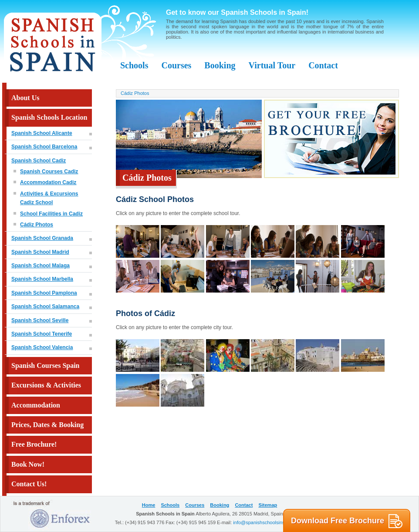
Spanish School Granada (42, 238)
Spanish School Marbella (42, 279)
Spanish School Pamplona (44, 293)
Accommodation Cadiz (48, 182)
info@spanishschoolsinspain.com (269, 522)
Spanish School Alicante (42, 133)
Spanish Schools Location (49, 117)
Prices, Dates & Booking (47, 425)
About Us (25, 98)
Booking (220, 65)
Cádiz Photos (37, 225)
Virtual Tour (272, 65)
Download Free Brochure (347, 521)
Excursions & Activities (46, 385)
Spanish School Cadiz (39, 161)
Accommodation (36, 405)
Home (149, 505)
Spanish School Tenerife (42, 334)
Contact (323, 65)
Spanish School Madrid (40, 252)
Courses (176, 65)
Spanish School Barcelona (44, 147)
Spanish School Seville (40, 320)
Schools (134, 65)
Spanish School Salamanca (45, 306)
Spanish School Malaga (41, 266)
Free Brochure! (34, 444)
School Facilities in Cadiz (51, 214)
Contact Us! (29, 484)
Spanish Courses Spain (46, 365)
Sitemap (268, 505)
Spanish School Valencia (42, 347)
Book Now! (28, 464)
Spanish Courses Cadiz (49, 172)
